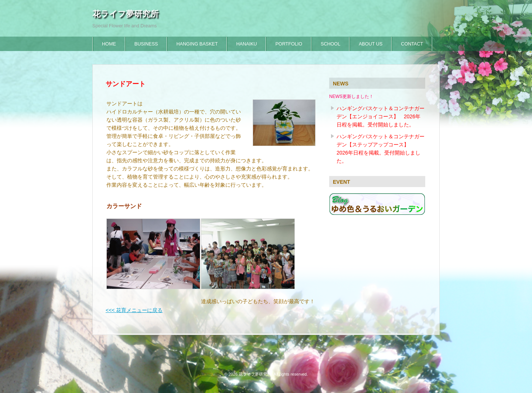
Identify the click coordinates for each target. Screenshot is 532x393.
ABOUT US (371, 44)
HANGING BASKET (197, 44)
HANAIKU (246, 44)
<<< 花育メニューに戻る (134, 310)
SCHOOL (330, 44)
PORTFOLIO (289, 44)
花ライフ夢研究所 (125, 14)
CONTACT (412, 44)
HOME (109, 44)
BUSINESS (146, 44)
